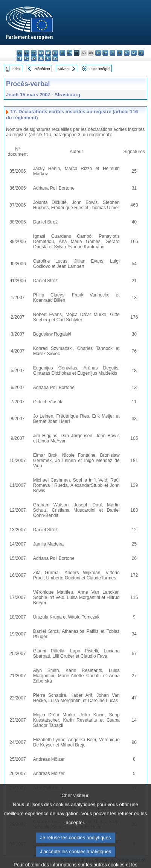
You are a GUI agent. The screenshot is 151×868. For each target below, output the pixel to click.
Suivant (64, 69)
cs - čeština (34, 53)
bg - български (19, 53)
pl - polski (141, 53)
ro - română (27, 59)
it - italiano (98, 53)
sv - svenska (55, 59)
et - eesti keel (55, 53)
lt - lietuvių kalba (112, 53)
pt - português (19, 59)
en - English (69, 53)
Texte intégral (100, 69)
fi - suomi (48, 59)
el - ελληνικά (62, 53)
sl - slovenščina (41, 59)
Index (16, 69)
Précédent (42, 69)
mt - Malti (127, 53)
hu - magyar (120, 53)
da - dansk (41, 53)
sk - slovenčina (34, 59)
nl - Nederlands (134, 53)
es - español (27, 53)
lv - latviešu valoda (105, 53)
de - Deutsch (48, 53)
